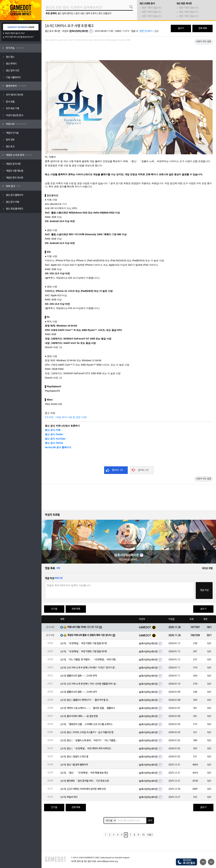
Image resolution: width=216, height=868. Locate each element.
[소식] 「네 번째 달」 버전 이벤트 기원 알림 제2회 (84, 652)
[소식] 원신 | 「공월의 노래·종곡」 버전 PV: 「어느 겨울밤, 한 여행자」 (89, 741)
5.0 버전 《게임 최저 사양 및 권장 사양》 (67, 417)
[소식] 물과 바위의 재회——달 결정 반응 (79, 716)
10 (143, 835)
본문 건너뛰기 (146, 31)
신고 (156, 31)
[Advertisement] (129, 52)
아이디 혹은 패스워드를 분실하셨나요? (19, 37)
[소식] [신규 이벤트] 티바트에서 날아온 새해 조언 (83, 789)
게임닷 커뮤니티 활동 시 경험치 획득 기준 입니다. (90, 635)
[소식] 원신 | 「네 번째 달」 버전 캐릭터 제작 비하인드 (86, 749)
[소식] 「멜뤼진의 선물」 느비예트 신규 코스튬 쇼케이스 (86, 724)
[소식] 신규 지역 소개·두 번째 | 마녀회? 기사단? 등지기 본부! (89, 668)
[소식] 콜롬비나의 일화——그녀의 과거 (79, 692)
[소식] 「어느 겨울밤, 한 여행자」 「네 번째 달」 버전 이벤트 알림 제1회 (89, 660)
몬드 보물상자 (105, 14)
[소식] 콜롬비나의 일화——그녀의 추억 (79, 676)
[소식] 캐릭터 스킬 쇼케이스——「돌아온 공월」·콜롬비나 (88, 708)
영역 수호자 (91, 14)
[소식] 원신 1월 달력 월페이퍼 (74, 765)
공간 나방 (80, 14)
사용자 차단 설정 (204, 42)
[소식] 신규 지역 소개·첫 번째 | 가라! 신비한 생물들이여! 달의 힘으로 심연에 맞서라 (89, 684)
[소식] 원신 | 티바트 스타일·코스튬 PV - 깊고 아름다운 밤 (87, 732)
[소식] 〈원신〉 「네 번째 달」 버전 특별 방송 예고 (84, 773)
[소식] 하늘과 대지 (69, 797)
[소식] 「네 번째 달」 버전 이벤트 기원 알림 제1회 (84, 644)
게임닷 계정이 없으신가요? (15, 33)
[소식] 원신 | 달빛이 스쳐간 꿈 (74, 757)
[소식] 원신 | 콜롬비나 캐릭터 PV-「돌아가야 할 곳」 (85, 700)
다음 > (150, 835)
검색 (150, 820)
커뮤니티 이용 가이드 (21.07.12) (83, 627)
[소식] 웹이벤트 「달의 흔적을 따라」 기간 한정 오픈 (85, 781)
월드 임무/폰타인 (65, 14)
